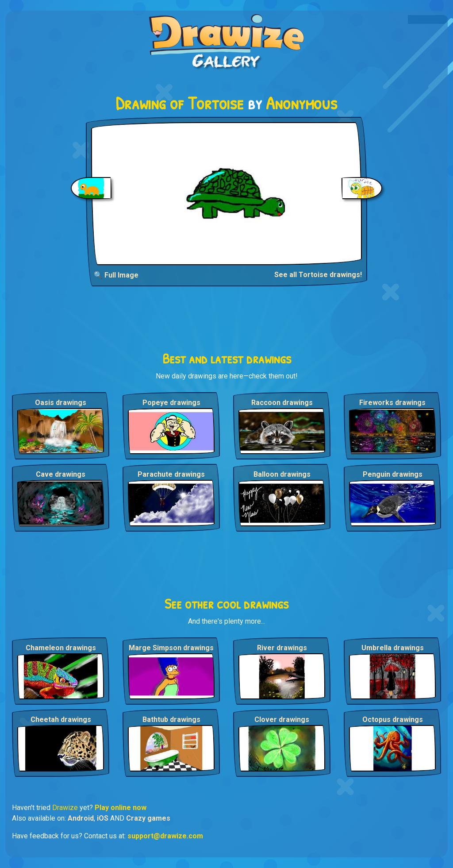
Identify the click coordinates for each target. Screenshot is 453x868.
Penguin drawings (393, 474)
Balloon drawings (282, 474)
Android (81, 818)
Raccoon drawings (282, 403)
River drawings (282, 648)
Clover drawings (282, 719)
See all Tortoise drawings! (318, 275)
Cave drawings (61, 474)
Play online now (121, 808)
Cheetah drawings (61, 719)
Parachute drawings (171, 474)
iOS (103, 818)
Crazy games (148, 818)
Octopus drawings (393, 719)
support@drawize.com (165, 836)
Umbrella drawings (393, 648)
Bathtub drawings (171, 719)
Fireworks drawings (392, 403)
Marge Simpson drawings (171, 648)
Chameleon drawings (61, 648)
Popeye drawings (171, 403)
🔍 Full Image (116, 275)
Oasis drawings (61, 403)
